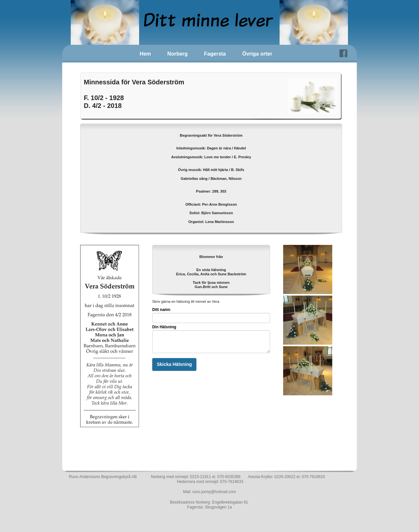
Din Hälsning (164, 327)
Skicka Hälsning (174, 364)
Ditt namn (161, 310)
